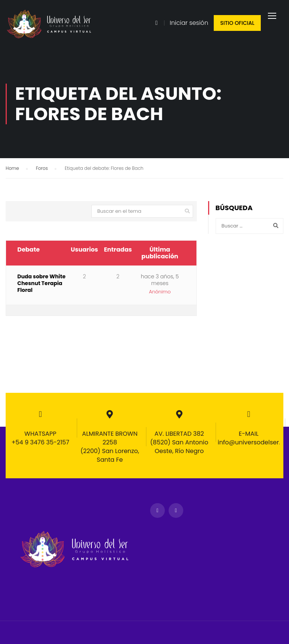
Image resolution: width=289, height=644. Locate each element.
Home (12, 173)
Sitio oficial (237, 23)
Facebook (157, 510)
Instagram (176, 510)
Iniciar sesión (189, 23)
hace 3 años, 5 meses (160, 285)
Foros (42, 173)
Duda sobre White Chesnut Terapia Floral (41, 288)
